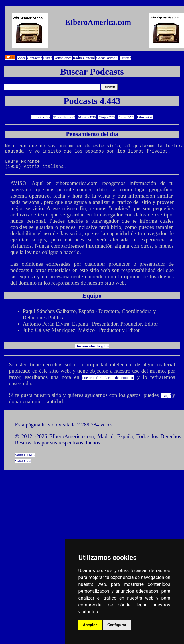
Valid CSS (23, 467)
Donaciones (63, 58)
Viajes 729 (107, 117)
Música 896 (87, 117)
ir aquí (166, 401)
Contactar (34, 58)
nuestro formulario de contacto (108, 383)
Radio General (84, 58)
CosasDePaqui (107, 58)
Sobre (21, 58)
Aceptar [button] (90, 625)
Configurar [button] (117, 625)
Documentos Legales (92, 352)
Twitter (125, 58)
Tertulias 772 (41, 117)
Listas (48, 58)
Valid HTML (25, 461)
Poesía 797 (126, 117)
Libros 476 (145, 117)
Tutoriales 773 (64, 117)
